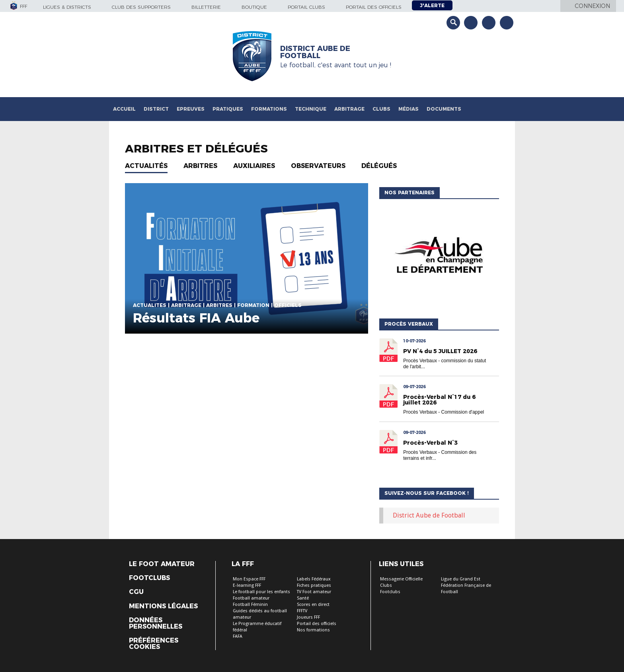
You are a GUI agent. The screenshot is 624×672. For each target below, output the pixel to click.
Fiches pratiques (314, 585)
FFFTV (302, 611)
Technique (311, 109)
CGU (136, 592)
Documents (444, 109)
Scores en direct (313, 605)
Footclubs (149, 578)
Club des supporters (141, 7)
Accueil (124, 109)
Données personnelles (156, 623)
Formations (269, 109)
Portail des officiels (374, 7)
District (156, 109)
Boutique (254, 7)
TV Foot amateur (314, 592)
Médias (409, 109)
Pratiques (228, 109)
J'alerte (432, 5)
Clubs (381, 109)
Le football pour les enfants (261, 592)
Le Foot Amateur (162, 564)
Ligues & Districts (67, 7)
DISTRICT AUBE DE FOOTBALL (315, 52)
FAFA (238, 636)
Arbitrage (349, 109)
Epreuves (191, 109)
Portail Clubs (306, 7)
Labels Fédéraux (314, 579)
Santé (303, 598)
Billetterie (206, 7)
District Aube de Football (429, 515)
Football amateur (251, 598)
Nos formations (313, 630)
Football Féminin (250, 605)
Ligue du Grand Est (461, 579)
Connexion (592, 6)
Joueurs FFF (308, 617)
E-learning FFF (247, 585)
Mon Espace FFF (249, 579)
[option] (459, 257)
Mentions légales (163, 606)
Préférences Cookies (154, 644)
